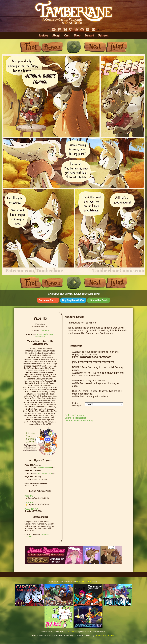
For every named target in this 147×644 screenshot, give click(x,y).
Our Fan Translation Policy (79, 420)
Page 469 (29, 502)
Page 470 (29, 495)
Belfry (46, 334)
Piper (51, 334)
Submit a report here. (105, 635)
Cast (67, 36)
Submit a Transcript (75, 417)
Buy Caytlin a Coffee (73, 300)
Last (117, 47)
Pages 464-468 (32, 508)
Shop (77, 36)
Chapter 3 (44, 330)
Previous (52, 47)
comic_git (69, 631)
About (56, 36)
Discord (89, 36)
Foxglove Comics (84, 581)
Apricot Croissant (44, 467)
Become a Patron (48, 300)
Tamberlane (40, 336)
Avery (40, 334)
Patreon (103, 36)
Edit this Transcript (75, 415)
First (30, 47)
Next (95, 47)
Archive (43, 36)
